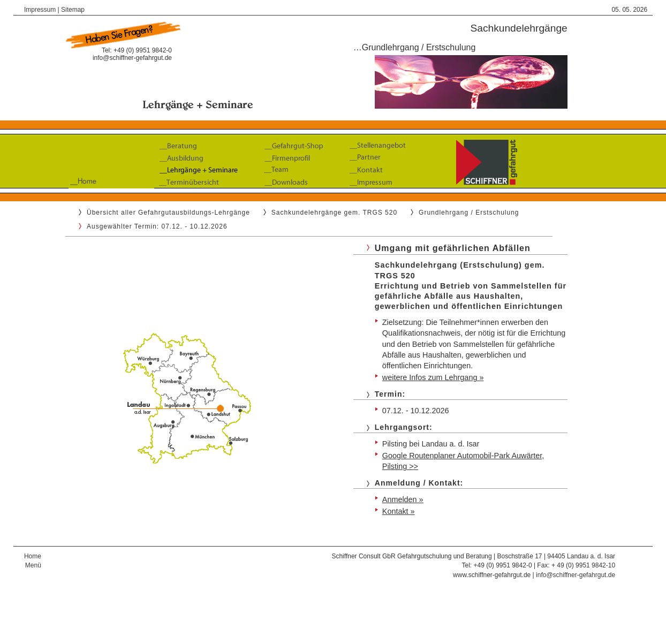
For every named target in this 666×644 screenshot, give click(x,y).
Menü (33, 565)
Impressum (40, 10)
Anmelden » (403, 499)
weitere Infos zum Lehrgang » (433, 377)
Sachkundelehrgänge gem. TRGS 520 (334, 213)
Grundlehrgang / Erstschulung (469, 213)
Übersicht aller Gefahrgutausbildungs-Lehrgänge (168, 213)
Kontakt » (399, 511)
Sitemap (73, 10)
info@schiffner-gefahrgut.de (132, 58)
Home (33, 556)
